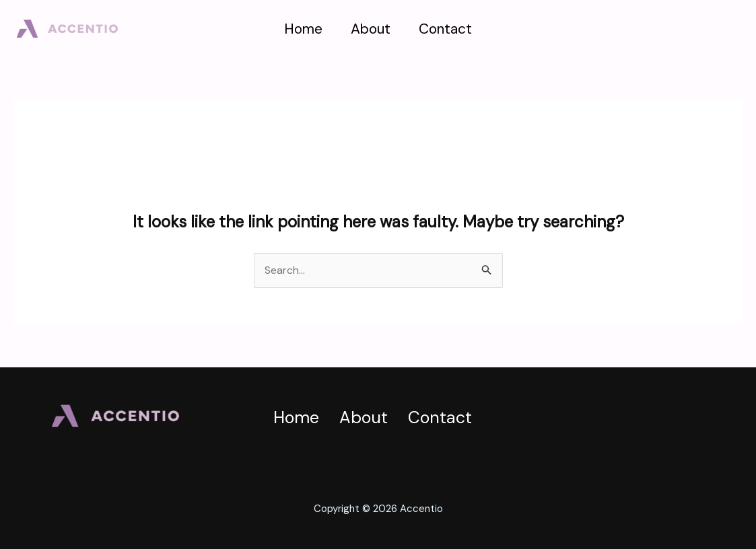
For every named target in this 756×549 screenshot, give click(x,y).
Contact (445, 29)
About (371, 29)
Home (303, 29)
